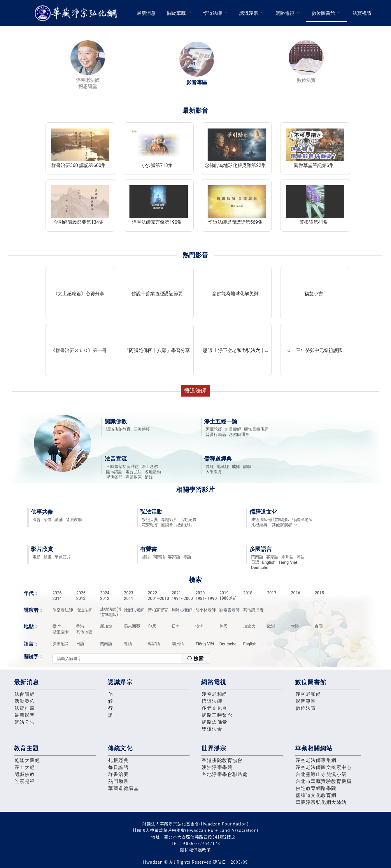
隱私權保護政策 (195, 850)
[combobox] (131, 659)
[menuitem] (146, 13)
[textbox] (117, 659)
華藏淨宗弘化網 (77, 13)
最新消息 (146, 13)
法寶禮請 (362, 13)
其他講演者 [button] (285, 525)
